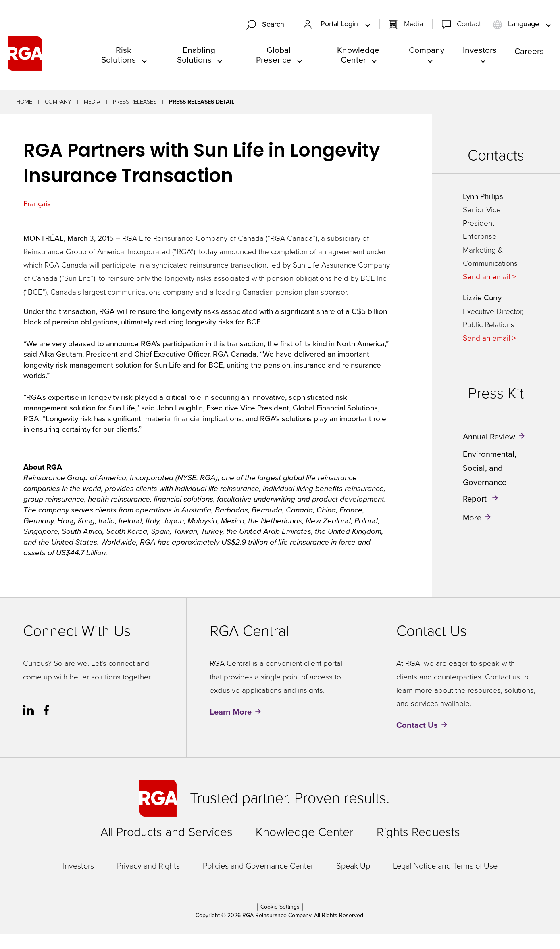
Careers (529, 51)
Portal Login (340, 24)
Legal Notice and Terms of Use (445, 866)
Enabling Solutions (196, 55)
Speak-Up (353, 866)
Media (413, 24)
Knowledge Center (358, 55)
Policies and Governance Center (258, 866)
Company (427, 50)
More (472, 518)
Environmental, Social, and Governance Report (490, 476)
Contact (469, 24)
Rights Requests (418, 832)
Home (24, 102)
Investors (480, 50)
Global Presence (274, 55)
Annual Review (489, 437)
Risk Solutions (119, 55)
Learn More (231, 712)
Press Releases (135, 102)
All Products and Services (167, 832)
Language (517, 24)
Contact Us (417, 725)
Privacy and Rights (148, 866)
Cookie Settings (280, 907)
